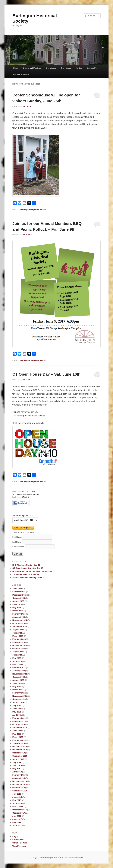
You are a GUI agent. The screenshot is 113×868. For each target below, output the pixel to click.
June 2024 (17, 633)
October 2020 (19, 724)
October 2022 (19, 677)
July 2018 (17, 794)
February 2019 (19, 775)
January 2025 (19, 617)
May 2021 (17, 712)
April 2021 (17, 715)
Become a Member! (22, 74)
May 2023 (17, 658)
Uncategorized (27, 210)
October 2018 (19, 788)
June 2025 (17, 604)
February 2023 (19, 668)
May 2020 (17, 734)
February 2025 (19, 614)
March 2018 (18, 806)
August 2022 (18, 680)
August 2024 (18, 630)
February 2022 (19, 693)
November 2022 (20, 674)
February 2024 (19, 639)
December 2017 (20, 810)
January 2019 (19, 778)
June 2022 (17, 683)
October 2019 (19, 753)
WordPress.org (19, 846)
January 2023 (19, 671)
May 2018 (17, 800)
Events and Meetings (32, 68)
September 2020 (20, 728)
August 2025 (18, 601)
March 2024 (18, 636)
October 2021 (19, 699)
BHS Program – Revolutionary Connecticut (32, 571)
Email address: (19, 547)
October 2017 (19, 813)
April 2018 (17, 803)
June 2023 (17, 655)
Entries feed (18, 840)
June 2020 (17, 731)
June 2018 (17, 797)
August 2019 (18, 759)
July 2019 (17, 762)
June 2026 (17, 589)
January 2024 (19, 642)
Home (16, 68)
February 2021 (19, 718)
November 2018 (20, 784)
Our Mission (51, 68)
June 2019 (17, 765)
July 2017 (17, 816)
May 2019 (17, 769)
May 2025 (17, 608)
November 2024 (20, 620)
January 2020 (19, 743)
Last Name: (17, 542)
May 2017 (17, 822)
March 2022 (18, 690)
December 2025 (20, 595)
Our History (66, 68)
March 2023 (18, 664)
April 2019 (17, 772)
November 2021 (20, 696)
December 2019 (20, 747)
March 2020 (18, 737)
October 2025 (19, 598)
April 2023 (17, 661)
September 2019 (20, 756)
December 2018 (20, 781)
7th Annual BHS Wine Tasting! (26, 574)
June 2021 (17, 709)
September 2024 (20, 626)
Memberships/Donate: (23, 516)
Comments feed (20, 843)
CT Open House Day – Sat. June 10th (46, 374)
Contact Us (92, 68)
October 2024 (19, 623)
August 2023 (18, 652)
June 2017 (17, 819)
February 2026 (19, 592)
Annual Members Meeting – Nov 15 (29, 578)
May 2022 (17, 687)
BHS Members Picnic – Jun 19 (26, 565)
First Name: (17, 537)
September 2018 (20, 791)
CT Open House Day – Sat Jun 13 (28, 568)
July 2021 (17, 705)
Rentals (79, 68)
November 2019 (20, 750)
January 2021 (19, 721)
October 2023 (19, 649)
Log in (15, 837)
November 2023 (20, 645)
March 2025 (18, 611)
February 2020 (19, 740)
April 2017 (17, 825)
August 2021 (18, 702)
